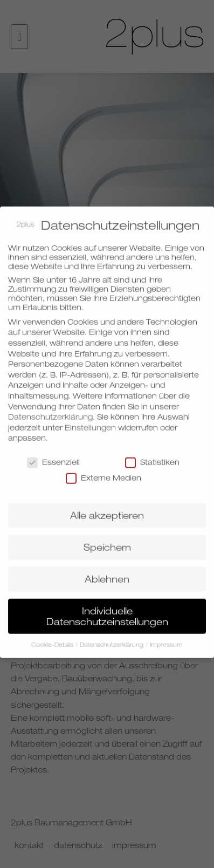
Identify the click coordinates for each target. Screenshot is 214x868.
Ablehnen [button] (107, 573)
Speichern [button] (107, 541)
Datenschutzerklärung (50, 411)
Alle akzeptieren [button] (107, 510)
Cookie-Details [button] (53, 639)
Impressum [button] (166, 639)
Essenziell (53, 456)
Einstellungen (90, 422)
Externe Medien (103, 472)
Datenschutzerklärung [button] (112, 639)
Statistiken (152, 456)
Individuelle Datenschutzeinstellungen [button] (107, 610)
